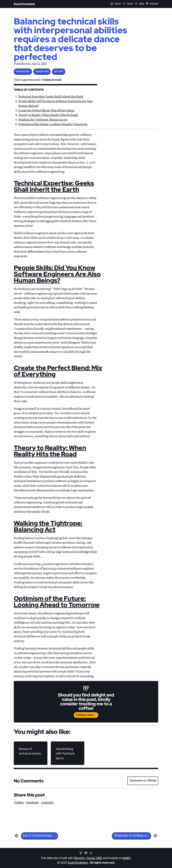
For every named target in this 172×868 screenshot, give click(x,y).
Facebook (32, 802)
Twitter (19, 802)
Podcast (152, 4)
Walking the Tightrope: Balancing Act (43, 119)
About (128, 4)
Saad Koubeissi (24, 4)
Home (116, 4)
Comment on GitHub (143, 781)
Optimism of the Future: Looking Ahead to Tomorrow (53, 124)
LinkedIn (47, 802)
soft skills (59, 71)
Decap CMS (94, 858)
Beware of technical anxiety (30, 751)
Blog (139, 4)
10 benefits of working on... (131, 836)
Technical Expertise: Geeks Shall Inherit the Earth (51, 96)
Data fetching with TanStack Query (65, 753)
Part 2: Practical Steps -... (39, 836)
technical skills (23, 71)
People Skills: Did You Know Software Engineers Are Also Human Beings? (57, 274)
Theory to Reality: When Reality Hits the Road (48, 115)
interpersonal (42, 71)
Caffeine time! (85, 715)
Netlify (126, 858)
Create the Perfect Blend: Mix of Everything (46, 110)
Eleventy (80, 858)
